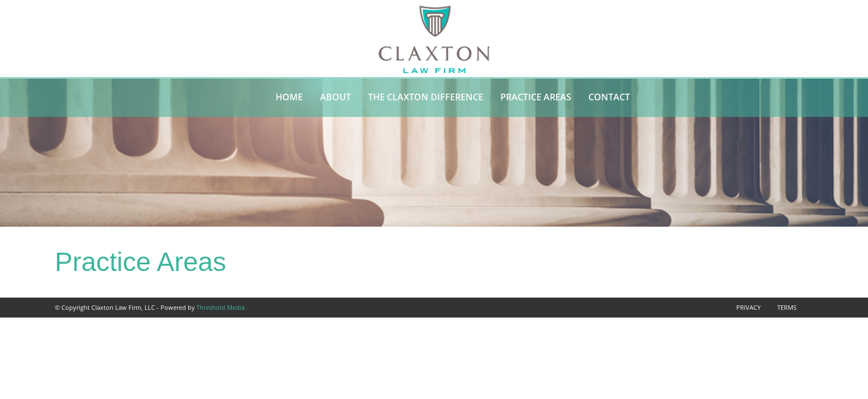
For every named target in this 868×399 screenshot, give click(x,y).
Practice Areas (536, 97)
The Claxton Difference (426, 97)
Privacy (748, 307)
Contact (609, 97)
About (335, 97)
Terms (787, 307)
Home (289, 97)
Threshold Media (221, 307)
